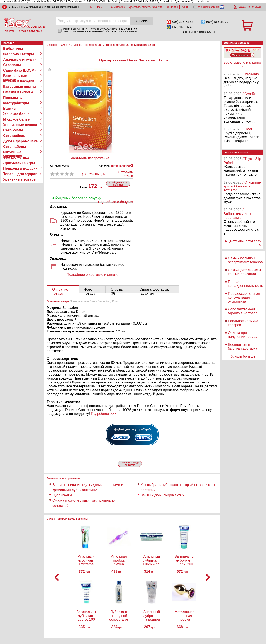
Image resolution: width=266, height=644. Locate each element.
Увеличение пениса (20, 125)
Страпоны (12, 65)
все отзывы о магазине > (242, 64)
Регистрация (254, 7)
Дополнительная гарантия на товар (243, 311)
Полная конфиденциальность (246, 284)
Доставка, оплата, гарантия (146, 7)
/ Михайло (251, 74)
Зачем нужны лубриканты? (163, 495)
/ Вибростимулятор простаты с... (238, 214)
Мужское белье (16, 119)
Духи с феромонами (21, 141)
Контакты (172, 7)
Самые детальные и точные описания (245, 272)
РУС (100, 7)
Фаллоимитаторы (19, 54)
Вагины (10, 108)
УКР (91, 7)
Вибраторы (13, 49)
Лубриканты (62, 495)
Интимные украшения (13, 152)
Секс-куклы (13, 130)
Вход (242, 7)
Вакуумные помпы (20, 87)
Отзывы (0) (96, 174)
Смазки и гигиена (18, 92)
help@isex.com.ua (208, 7)
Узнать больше (243, 356)
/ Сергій (249, 94)
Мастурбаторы (16, 103)
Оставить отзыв (125, 174)
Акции (186, 7)
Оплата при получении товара (243, 335)
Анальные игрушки (20, 59)
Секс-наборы (15, 147)
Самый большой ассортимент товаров (245, 260)
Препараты (13, 98)
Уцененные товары (20, 179)
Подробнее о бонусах (116, 202)
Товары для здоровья (22, 174)
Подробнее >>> (103, 414)
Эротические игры (19, 163)
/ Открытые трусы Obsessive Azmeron (242, 186)
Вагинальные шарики (15, 76)
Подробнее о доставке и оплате (93, 275)
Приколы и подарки (20, 168)
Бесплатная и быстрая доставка (243, 347)
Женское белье (16, 114)
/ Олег (247, 129)
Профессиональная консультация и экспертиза (244, 297)
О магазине (118, 7)
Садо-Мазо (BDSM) (19, 70)
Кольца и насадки (19, 81)
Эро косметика (16, 158)
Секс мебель (14, 136)
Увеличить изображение (90, 158)
